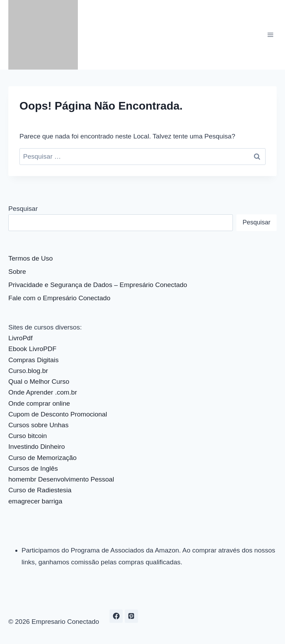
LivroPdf (21, 338)
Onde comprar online (39, 403)
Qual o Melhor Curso (39, 381)
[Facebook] (116, 616)
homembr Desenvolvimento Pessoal (61, 479)
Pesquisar (23, 209)
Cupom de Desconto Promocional (58, 414)
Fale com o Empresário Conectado (59, 298)
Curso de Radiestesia (40, 490)
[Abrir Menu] (270, 35)
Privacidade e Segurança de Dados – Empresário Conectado (98, 285)
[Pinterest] (131, 616)
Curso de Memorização (42, 458)
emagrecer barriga (35, 501)
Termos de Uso (31, 258)
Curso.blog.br (28, 371)
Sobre (17, 272)
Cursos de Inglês (33, 468)
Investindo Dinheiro (37, 447)
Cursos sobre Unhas (38, 425)
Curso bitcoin (28, 436)
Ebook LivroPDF (32, 349)
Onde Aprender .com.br (43, 392)
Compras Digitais (34, 360)
